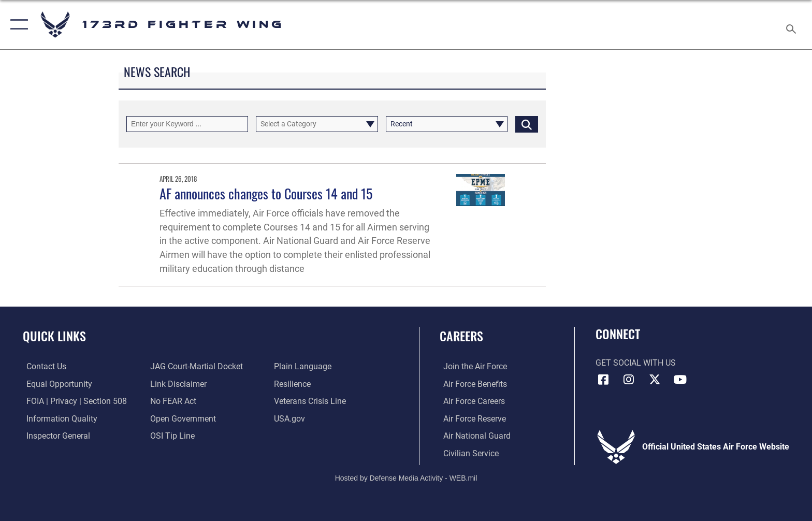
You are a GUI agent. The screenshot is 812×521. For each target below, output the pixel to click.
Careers (461, 336)
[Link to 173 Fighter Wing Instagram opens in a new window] (629, 380)
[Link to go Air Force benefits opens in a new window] (472, 384)
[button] (17, 25)
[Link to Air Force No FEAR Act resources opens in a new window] (172, 401)
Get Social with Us (636, 363)
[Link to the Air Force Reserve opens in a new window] (471, 418)
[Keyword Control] (187, 124)
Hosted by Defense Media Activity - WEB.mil (406, 477)
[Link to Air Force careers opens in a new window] (470, 401)
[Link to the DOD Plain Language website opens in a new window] (304, 366)
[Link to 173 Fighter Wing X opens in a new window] (655, 380)
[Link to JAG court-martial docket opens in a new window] (195, 366)
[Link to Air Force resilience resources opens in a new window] (293, 384)
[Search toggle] (793, 25)
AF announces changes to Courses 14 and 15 (266, 193)
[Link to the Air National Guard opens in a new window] (473, 436)
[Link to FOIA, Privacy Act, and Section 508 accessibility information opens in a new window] (73, 401)
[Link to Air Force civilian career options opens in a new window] (467, 453)
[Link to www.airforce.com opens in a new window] (472, 366)
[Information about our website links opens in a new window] (177, 384)
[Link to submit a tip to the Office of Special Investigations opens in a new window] (171, 436)
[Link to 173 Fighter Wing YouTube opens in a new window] (680, 380)
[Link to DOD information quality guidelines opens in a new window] (58, 418)
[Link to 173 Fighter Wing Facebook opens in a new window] (603, 380)
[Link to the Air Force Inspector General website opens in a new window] (55, 436)
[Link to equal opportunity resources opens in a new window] (56, 384)
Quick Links (54, 336)
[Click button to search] (527, 124)
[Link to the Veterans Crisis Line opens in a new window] (311, 401)
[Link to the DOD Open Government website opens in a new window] (182, 418)
